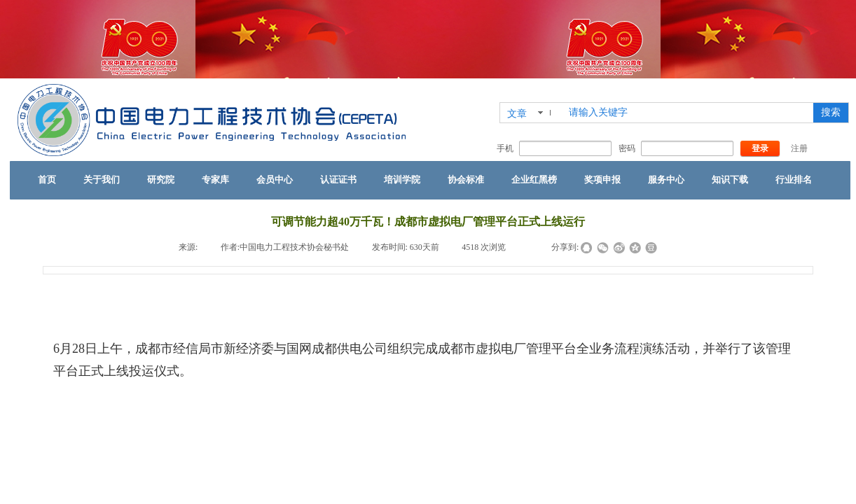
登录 (760, 148)
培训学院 (402, 180)
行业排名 (794, 180)
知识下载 (730, 180)
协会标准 (466, 180)
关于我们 (102, 180)
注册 (799, 148)
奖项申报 (602, 180)
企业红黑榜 (534, 180)
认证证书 (338, 180)
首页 (47, 180)
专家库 (215, 180)
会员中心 (275, 180)
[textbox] (688, 113)
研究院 (161, 180)
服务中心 (666, 180)
